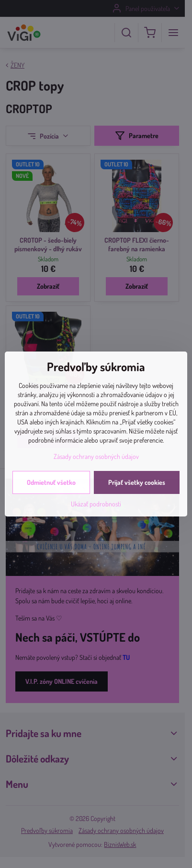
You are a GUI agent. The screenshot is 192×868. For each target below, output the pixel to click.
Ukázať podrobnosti (96, 504)
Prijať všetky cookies (137, 482)
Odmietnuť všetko (51, 482)
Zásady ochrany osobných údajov (96, 456)
